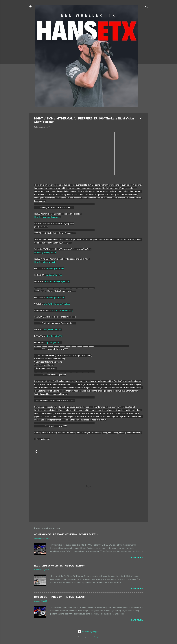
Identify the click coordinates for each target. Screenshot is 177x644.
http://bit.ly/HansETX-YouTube (57, 304)
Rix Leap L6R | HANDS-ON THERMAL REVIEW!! (59, 597)
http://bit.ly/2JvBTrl (54, 336)
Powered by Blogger (89, 632)
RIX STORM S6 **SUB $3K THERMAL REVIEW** (60, 566)
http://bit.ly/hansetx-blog (62, 310)
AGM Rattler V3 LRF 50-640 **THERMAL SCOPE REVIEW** (66, 534)
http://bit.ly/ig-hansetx (56, 298)
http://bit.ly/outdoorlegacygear (47, 217)
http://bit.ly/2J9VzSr (54, 343)
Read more (137, 557)
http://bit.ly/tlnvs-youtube (45, 252)
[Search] (147, 7)
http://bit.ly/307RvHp (55, 269)
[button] (141, 119)
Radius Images (94, 637)
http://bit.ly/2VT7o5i (54, 275)
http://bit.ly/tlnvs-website (45, 262)
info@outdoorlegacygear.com (57, 281)
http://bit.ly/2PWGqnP (53, 330)
